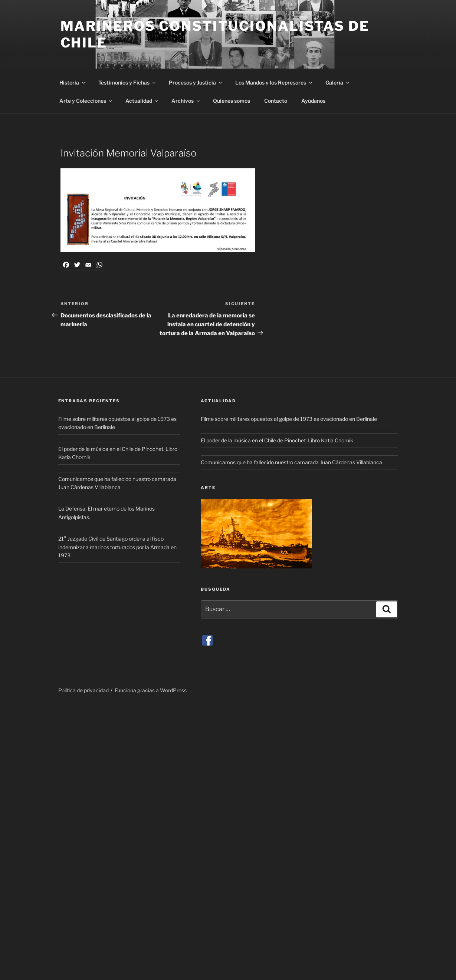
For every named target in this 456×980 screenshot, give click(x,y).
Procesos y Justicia (196, 83)
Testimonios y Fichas (127, 83)
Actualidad (142, 101)
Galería (338, 83)
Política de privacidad (83, 690)
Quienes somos (232, 101)
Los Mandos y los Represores (274, 83)
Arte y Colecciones (86, 101)
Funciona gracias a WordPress (151, 690)
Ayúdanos (313, 101)
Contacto (276, 101)
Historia (73, 83)
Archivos (186, 101)
